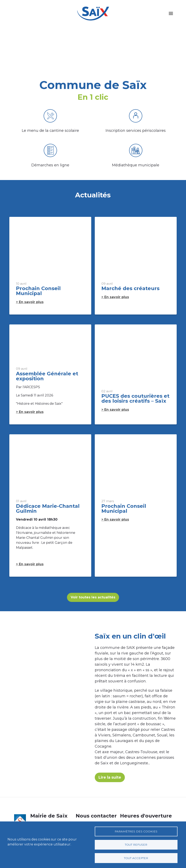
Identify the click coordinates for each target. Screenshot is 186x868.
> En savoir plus (30, 302)
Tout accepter (136, 858)
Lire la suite (110, 778)
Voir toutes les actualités (93, 597)
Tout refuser (136, 844)
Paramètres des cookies (136, 831)
